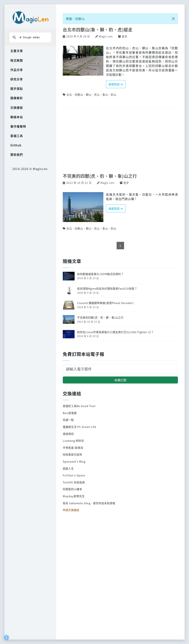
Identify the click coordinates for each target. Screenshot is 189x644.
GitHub (16, 145)
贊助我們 (17, 155)
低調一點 (68, 420)
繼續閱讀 (116, 84)
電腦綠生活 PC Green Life (80, 427)
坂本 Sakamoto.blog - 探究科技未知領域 (89, 503)
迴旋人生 (68, 468)
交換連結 (17, 107)
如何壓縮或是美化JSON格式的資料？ (100, 274)
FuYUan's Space (74, 475)
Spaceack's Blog (74, 461)
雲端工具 (17, 136)
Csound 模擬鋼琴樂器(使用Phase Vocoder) (105, 303)
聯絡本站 (17, 117)
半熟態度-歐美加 (73, 448)
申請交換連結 (71, 510)
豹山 (114, 94)
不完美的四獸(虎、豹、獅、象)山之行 (100, 176)
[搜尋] (30, 37)
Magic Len (106, 36)
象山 (105, 94)
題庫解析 (17, 98)
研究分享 (17, 79)
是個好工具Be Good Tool (79, 406)
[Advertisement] (120, 136)
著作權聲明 (18, 126)
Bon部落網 (70, 413)
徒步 (125, 36)
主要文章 (17, 51)
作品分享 (17, 70)
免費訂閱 (120, 380)
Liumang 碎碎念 (73, 441)
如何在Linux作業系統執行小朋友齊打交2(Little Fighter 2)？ (115, 332)
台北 (69, 94)
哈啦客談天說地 (72, 454)
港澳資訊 (68, 434)
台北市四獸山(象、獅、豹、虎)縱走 (98, 29)
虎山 (97, 94)
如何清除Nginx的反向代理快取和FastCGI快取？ (107, 288)
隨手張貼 (17, 88)
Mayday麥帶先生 (74, 496)
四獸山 (79, 94)
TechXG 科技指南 (74, 482)
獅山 (89, 94)
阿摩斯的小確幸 (72, 489)
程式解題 (17, 60)
